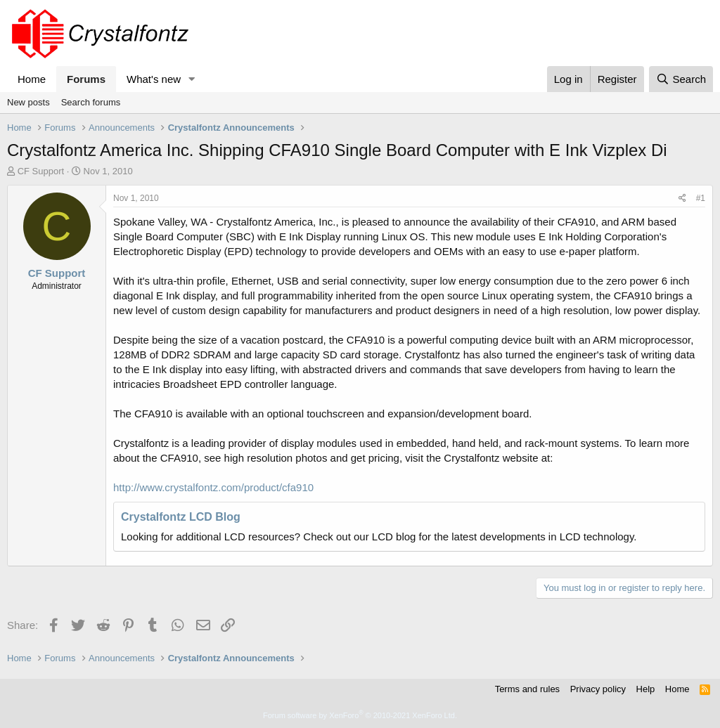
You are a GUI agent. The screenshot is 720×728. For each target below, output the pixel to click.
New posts (28, 102)
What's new (154, 79)
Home (32, 79)
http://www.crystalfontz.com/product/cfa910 (213, 487)
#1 (701, 198)
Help (646, 689)
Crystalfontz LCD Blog (181, 517)
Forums (86, 79)
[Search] (681, 79)
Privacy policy (598, 689)
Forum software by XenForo (360, 715)
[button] (192, 79)
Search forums (91, 102)
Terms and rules (527, 689)
